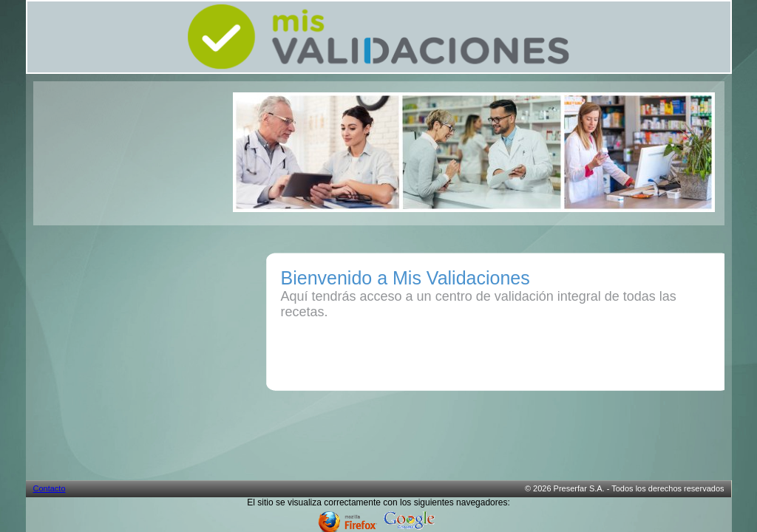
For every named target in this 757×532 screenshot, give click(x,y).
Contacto (50, 488)
